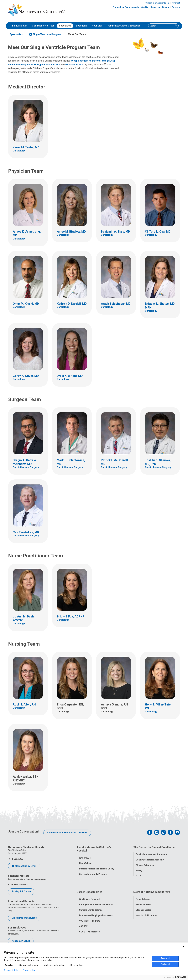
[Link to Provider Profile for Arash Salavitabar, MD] (116, 283)
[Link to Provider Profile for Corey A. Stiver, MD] (28, 355)
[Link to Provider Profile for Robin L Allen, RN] (28, 684)
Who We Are (85, 856)
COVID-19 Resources (89, 926)
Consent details (11, 970)
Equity (139, 874)
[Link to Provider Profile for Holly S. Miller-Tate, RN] (160, 685)
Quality (145, 7)
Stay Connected (144, 904)
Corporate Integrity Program (93, 873)
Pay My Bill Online (21, 891)
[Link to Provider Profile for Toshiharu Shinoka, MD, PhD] (160, 441)
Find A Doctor (20, 26)
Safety (139, 869)
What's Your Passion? (90, 893)
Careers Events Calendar (91, 904)
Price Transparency (18, 884)
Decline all (165, 964)
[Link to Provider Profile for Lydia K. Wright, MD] (72, 355)
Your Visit (97, 26)
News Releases (143, 893)
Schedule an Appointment (157, 3)
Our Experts (142, 915)
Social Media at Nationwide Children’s (67, 833)
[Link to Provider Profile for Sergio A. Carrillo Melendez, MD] (28, 441)
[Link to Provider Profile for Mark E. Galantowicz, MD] (72, 441)
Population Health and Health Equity (97, 867)
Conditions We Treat (43, 26)
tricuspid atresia (74, 65)
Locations (82, 26)
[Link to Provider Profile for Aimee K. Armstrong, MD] (28, 213)
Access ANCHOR (21, 941)
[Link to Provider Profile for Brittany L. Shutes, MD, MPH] (160, 285)
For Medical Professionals (126, 7)
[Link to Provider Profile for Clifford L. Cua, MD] (160, 211)
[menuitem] (20, 26)
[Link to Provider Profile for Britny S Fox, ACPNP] (72, 596)
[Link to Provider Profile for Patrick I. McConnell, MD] (116, 441)
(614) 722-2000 (16, 859)
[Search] (161, 26)
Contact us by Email (24, 866)
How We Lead (86, 862)
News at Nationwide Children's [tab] (152, 887)
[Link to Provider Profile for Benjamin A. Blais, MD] (116, 211)
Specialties (65, 26)
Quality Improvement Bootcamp (151, 853)
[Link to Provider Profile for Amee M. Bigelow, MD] (72, 211)
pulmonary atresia (50, 65)
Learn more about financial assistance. (27, 879)
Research (155, 7)
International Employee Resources (96, 909)
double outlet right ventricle (24, 65)
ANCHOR (83, 920)
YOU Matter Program (89, 915)
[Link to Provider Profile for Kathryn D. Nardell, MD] (72, 283)
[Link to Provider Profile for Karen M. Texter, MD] (28, 126)
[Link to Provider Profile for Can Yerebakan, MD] (28, 511)
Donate (166, 7)
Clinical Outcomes (145, 864)
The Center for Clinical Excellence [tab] (154, 847)
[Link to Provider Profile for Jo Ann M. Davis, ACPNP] (28, 597)
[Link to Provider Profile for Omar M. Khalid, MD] (28, 283)
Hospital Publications (146, 909)
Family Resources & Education (124, 26)
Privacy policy (29, 970)
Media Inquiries (143, 898)
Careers (176, 7)
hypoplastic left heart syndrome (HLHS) (93, 61)
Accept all (165, 958)
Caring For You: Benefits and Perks (96, 898)
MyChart (176, 3)
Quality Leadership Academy (150, 858)
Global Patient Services (24, 918)
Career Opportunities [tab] (89, 887)
